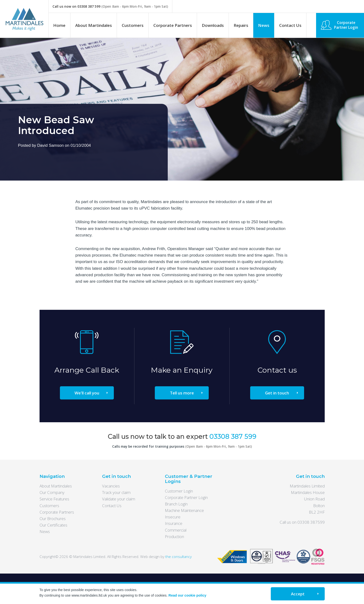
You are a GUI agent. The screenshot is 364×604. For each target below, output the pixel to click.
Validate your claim (119, 499)
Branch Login (176, 504)
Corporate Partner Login (346, 25)
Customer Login (179, 491)
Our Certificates (53, 525)
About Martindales (94, 25)
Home (59, 25)
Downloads (213, 25)
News (264, 25)
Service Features (54, 499)
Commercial (176, 530)
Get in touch (277, 393)
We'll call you (87, 393)
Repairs (241, 25)
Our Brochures (53, 519)
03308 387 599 (89, 6)
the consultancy (179, 557)
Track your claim (116, 492)
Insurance (174, 523)
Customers (133, 25)
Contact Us (290, 25)
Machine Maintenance (184, 510)
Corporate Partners (173, 25)
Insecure (173, 517)
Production (174, 537)
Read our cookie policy (187, 595)
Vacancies (111, 486)
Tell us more (182, 393)
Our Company (52, 492)
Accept (298, 594)
